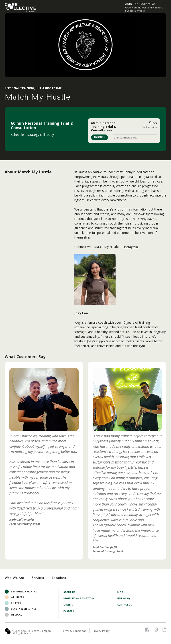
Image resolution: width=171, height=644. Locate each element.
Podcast (69, 611)
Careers (69, 605)
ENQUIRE (101, 137)
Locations (61, 578)
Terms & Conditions (74, 631)
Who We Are (14, 578)
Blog (121, 592)
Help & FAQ (125, 599)
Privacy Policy (102, 631)
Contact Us (126, 605)
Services (39, 578)
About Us (70, 592)
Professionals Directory (81, 599)
